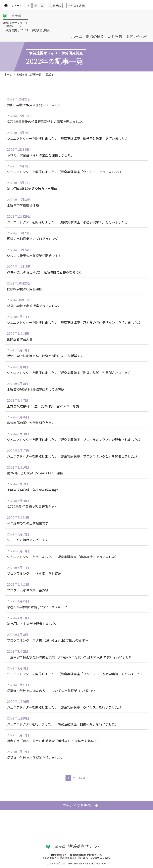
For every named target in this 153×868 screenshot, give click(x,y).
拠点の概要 (95, 37)
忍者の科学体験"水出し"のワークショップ (37, 607)
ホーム (77, 37)
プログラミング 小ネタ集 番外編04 (34, 573)
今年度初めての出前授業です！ (29, 523)
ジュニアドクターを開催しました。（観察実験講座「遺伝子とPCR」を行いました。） (68, 138)
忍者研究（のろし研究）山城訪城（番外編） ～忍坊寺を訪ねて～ (54, 741)
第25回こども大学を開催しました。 (33, 624)
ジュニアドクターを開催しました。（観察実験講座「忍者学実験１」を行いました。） (68, 222)
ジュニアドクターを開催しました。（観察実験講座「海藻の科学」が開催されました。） (70, 373)
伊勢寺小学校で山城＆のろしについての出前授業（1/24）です (52, 691)
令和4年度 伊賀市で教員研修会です (32, 506)
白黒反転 (55, 6)
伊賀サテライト (15, 26)
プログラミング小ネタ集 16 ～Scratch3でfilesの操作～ (47, 640)
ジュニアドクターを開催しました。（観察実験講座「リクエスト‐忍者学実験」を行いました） (75, 674)
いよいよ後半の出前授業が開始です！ (34, 256)
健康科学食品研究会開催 (25, 289)
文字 (18, 6)
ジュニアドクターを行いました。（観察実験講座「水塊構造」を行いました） (63, 557)
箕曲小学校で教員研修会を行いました (34, 105)
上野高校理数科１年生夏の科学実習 (32, 490)
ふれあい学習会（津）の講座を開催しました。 (40, 155)
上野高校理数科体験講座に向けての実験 (36, 389)
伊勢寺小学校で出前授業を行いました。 (36, 757)
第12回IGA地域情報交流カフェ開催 (32, 189)
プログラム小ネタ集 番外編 (28, 590)
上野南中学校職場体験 (23, 205)
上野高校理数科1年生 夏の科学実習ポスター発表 (43, 406)
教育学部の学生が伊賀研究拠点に (31, 423)
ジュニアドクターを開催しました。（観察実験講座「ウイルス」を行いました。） (65, 172)
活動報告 (115, 37)
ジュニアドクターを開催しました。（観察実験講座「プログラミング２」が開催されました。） (75, 440)
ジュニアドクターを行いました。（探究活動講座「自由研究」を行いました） (63, 724)
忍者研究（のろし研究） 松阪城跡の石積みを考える (44, 272)
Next (82, 778)
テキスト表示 (76, 6)
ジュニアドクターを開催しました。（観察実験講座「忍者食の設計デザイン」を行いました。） (75, 322)
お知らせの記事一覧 (29, 74)
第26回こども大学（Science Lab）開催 (35, 473)
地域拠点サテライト (16, 23)
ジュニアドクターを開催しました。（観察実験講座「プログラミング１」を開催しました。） (73, 456)
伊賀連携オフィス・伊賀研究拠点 (28, 30)
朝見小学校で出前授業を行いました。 (34, 306)
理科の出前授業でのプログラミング (32, 239)
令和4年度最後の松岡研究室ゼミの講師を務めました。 (46, 122)
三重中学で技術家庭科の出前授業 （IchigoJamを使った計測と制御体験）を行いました (69, 657)
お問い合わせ (137, 37)
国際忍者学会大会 (20, 339)
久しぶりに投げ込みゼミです (28, 540)
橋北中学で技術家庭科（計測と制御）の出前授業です (45, 356)
